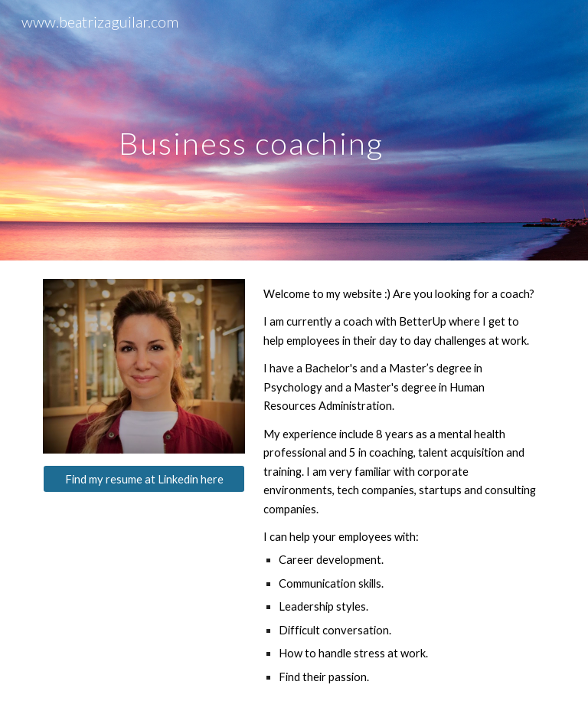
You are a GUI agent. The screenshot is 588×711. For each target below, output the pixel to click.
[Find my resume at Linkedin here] (144, 479)
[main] (251, 130)
